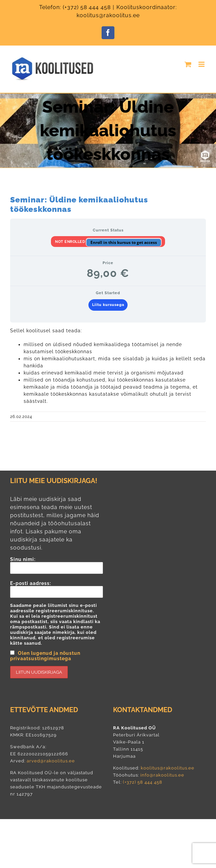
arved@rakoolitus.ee (51, 761)
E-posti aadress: (57, 629)
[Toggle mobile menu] (202, 64)
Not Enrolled (71, 242)
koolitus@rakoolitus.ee (168, 768)
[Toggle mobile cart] (188, 64)
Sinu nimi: (57, 565)
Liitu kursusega (108, 305)
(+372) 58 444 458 (87, 7)
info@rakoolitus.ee (162, 775)
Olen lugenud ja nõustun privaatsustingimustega (45, 656)
